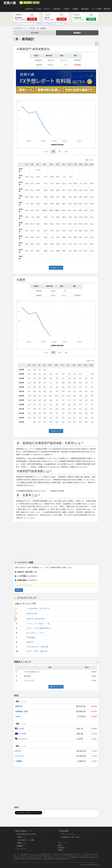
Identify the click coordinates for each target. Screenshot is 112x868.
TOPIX (18, 716)
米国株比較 (50, 24)
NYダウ (18, 751)
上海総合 (19, 761)
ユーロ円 (22, 734)
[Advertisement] (56, 541)
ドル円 (21, 729)
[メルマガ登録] (21, 2)
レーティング (27, 24)
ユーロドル (23, 739)
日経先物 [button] (57, 9)
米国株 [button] (76, 9)
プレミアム (28, 3)
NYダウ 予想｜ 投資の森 (37, 651)
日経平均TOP (32, 614)
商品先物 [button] (85, 9)
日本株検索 (31, 637)
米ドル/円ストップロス (36, 633)
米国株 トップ (22, 843)
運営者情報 (64, 831)
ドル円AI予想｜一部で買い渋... (39, 608)
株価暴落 (20, 846)
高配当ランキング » (56, 687)
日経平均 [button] (29, 9)
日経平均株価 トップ (23, 831)
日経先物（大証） (22, 711)
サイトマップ (22, 849)
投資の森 (10, 3)
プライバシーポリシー (69, 834)
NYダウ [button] (47, 9)
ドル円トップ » (56, 268)
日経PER (30, 642)
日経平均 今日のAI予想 (36, 619)
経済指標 (35, 33)
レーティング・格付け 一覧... (39, 624)
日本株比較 (39, 24)
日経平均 (19, 706)
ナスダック (20, 756)
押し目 (36, 3)
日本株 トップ (22, 837)
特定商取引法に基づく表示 (70, 837)
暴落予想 (107, 9)
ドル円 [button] (39, 9)
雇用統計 (77, 33)
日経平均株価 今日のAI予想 (26, 834)
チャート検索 (96, 9)
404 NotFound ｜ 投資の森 (37, 647)
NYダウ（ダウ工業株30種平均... (39, 628)
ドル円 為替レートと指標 (26, 840)
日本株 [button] (67, 9)
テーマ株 (60, 24)
